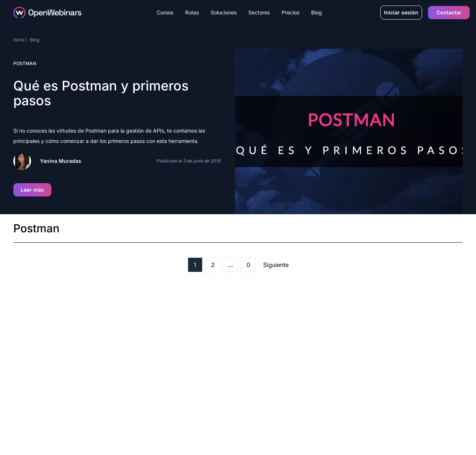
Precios (290, 12)
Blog (317, 12)
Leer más (32, 190)
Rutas (192, 12)
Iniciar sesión (401, 12)
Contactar (449, 12)
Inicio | (20, 40)
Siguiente (276, 265)
